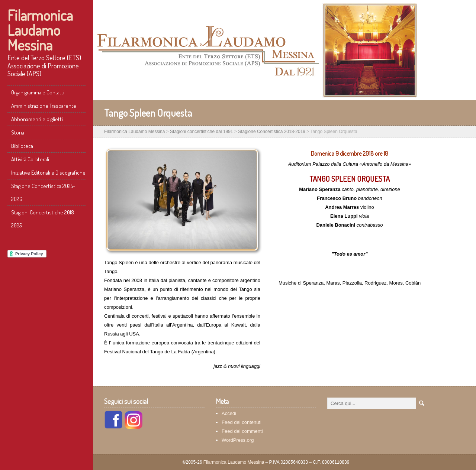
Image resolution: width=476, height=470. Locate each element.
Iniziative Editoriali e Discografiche (48, 173)
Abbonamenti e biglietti (37, 119)
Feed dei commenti (242, 431)
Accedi (229, 413)
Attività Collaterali (30, 159)
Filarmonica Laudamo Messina (40, 30)
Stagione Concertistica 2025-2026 (43, 192)
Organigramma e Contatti (38, 92)
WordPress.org (238, 440)
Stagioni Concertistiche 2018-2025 (44, 219)
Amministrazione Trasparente (44, 106)
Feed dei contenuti (242, 422)
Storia (18, 132)
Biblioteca (22, 146)
